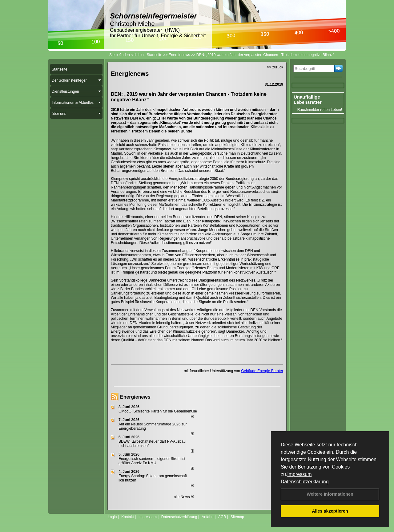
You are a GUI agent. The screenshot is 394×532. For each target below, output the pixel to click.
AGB (222, 517)
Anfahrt (208, 517)
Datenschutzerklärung (305, 482)
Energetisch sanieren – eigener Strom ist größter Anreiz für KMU (152, 461)
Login (112, 517)
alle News (184, 497)
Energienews (135, 397)
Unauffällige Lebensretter (308, 99)
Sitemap (237, 517)
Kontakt (128, 517)
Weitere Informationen (330, 494)
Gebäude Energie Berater (262, 371)
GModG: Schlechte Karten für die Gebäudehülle (158, 411)
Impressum (299, 474)
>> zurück (275, 67)
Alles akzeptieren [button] (330, 511)
